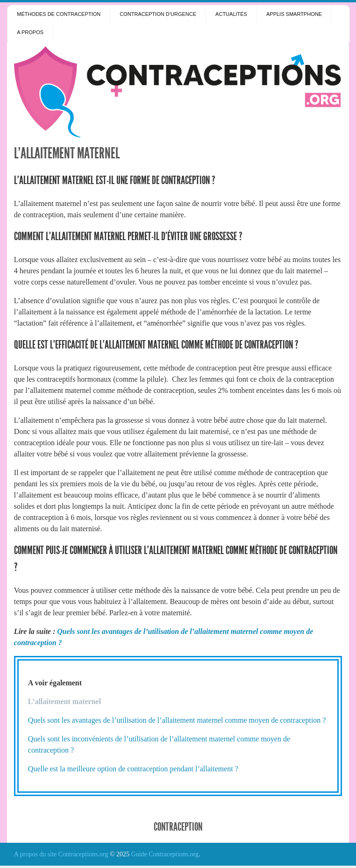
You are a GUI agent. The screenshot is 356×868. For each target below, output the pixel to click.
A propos (30, 32)
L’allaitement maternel (67, 153)
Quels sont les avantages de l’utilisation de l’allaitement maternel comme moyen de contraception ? (177, 720)
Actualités (231, 14)
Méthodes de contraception (59, 14)
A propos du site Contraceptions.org (61, 854)
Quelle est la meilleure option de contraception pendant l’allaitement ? (133, 769)
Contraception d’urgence (158, 14)
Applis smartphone (294, 14)
